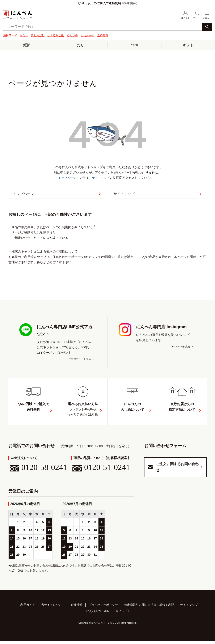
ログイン (185, 15)
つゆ (134, 45)
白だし (24, 35)
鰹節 (27, 45)
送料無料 (103, 35)
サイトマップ (101, 177)
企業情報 (77, 610)
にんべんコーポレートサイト (105, 615)
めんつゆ (72, 35)
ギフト (188, 45)
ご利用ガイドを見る (80, 362)
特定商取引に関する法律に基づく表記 (149, 610)
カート (197, 15)
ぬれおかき (87, 35)
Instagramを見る (181, 350)
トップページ (67, 177)
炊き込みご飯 (56, 35)
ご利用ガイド (26, 610)
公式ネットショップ (18, 15)
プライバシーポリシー (103, 610)
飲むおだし (38, 35)
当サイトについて (53, 610)
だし (81, 45)
